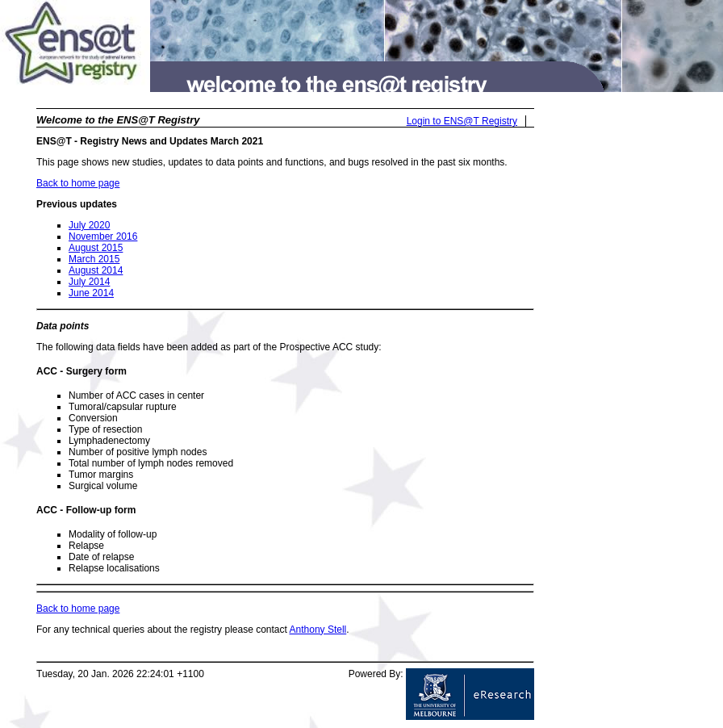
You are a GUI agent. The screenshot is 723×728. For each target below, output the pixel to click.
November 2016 (103, 236)
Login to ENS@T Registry (462, 121)
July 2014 (89, 282)
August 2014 (96, 270)
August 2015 (96, 248)
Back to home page (78, 183)
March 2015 (94, 259)
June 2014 (91, 293)
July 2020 (89, 225)
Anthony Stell (318, 630)
